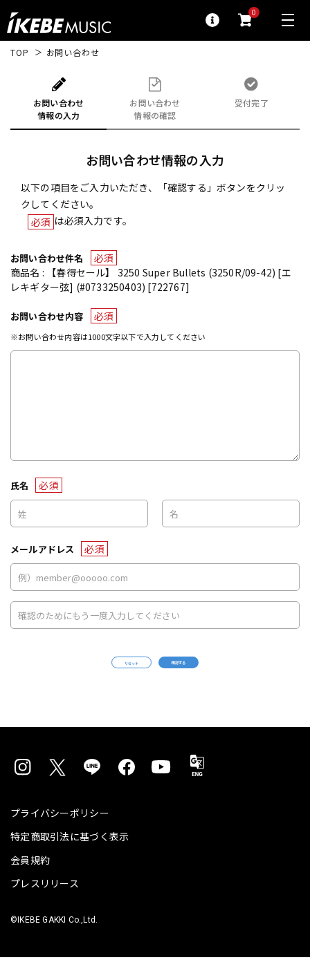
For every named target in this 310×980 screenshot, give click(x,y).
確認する (216, 673)
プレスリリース (45, 906)
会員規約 (30, 883)
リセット (94, 674)
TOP (20, 53)
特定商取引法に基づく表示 (70, 859)
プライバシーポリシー (60, 836)
